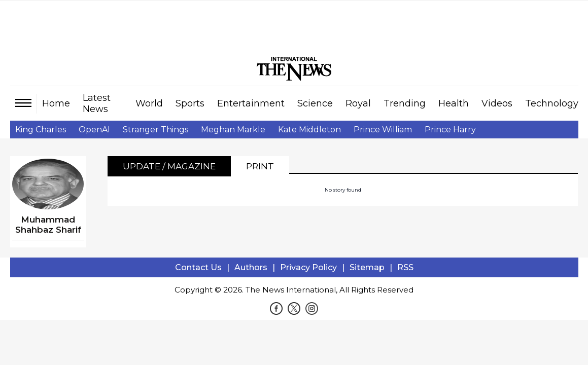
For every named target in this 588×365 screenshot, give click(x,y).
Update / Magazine (169, 166)
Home (56, 103)
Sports (190, 103)
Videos (497, 103)
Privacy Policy (308, 267)
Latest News (97, 103)
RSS (405, 267)
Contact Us (198, 267)
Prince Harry (450, 130)
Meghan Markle (233, 130)
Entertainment (251, 103)
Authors (251, 267)
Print (260, 166)
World (149, 103)
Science (315, 103)
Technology (552, 103)
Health (454, 103)
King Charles (41, 130)
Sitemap (367, 267)
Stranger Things (155, 130)
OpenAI (94, 130)
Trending (405, 103)
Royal (358, 103)
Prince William (383, 130)
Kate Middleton (309, 130)
